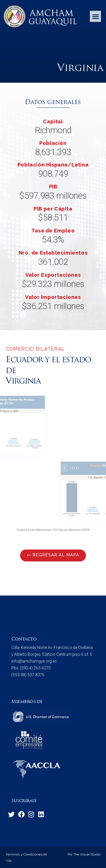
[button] (95, 16)
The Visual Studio (86, 854)
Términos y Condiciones (24, 854)
